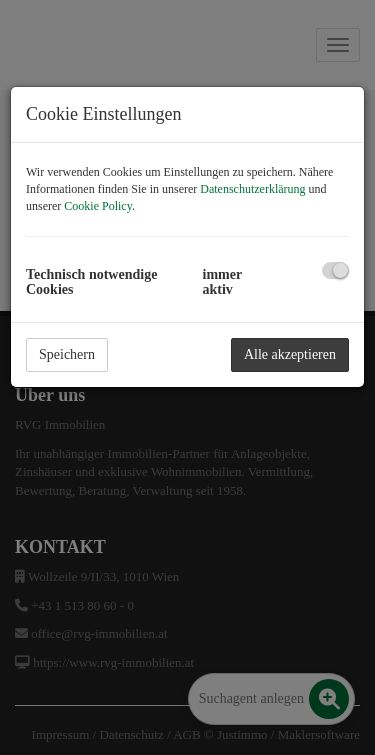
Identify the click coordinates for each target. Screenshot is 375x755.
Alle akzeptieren (290, 354)
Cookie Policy (98, 206)
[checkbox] (335, 270)
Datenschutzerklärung (252, 189)
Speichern (67, 354)
